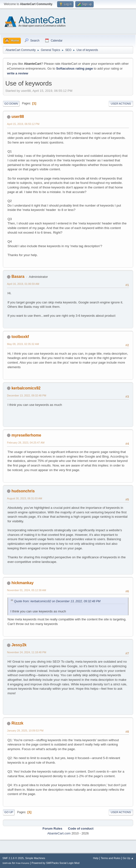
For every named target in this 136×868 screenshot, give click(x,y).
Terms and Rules (111, 858)
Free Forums (23, 863)
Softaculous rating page (75, 68)
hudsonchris (23, 491)
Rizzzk (17, 723)
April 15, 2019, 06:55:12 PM (23, 124)
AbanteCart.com (59, 833)
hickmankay (23, 583)
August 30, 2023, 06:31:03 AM (25, 498)
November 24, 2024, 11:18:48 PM (27, 652)
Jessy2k (19, 645)
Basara (18, 276)
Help (96, 858)
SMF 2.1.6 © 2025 (13, 858)
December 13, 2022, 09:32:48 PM (27, 395)
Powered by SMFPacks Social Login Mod (56, 863)
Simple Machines (35, 858)
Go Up (9, 812)
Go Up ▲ (128, 858)
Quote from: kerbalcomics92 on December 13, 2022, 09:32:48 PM (57, 601)
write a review (18, 73)
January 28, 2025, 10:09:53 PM (25, 731)
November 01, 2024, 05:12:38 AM (26, 590)
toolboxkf (20, 337)
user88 (18, 117)
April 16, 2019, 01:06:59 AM (23, 284)
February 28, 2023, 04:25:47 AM (26, 443)
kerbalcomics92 (26, 388)
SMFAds (7, 863)
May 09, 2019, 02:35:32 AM (23, 344)
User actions (121, 104)
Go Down (11, 104)
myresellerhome (26, 435)
